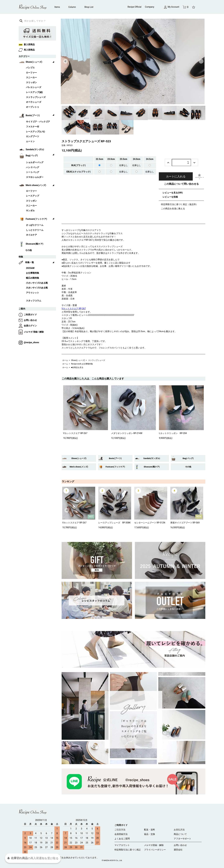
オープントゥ (33, 107)
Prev (66, 61)
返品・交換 (149, 834)
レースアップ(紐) (34, 92)
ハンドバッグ (33, 167)
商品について (180, 834)
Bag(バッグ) (188, 458)
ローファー (31, 73)
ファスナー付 (33, 127)
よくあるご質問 (122, 839)
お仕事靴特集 (33, 273)
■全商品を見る (77, 367)
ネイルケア (31, 235)
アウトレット (33, 293)
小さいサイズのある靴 (37, 283)
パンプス (30, 68)
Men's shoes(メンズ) (79, 467)
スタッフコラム (34, 301)
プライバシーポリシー (155, 850)
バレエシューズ (34, 87)
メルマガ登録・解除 (154, 845)
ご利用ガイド (28, 315)
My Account (172, 7)
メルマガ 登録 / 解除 (31, 332)
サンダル (30, 211)
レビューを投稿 (170, 197)
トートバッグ (33, 172)
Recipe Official (134, 7)
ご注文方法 (120, 830)
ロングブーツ (33, 136)
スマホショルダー (35, 177)
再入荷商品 (27, 50)
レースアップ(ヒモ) (35, 132)
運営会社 (178, 850)
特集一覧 (30, 262)
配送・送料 (149, 830)
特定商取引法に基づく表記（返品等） (180, 204)
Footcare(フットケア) (115, 467)
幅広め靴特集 (33, 278)
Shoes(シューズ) (78, 360)
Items (57, 7)
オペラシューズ (34, 102)
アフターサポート (182, 839)
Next (201, 61)
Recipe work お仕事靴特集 (82, 364)
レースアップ (33, 196)
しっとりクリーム (35, 230)
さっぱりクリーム (35, 225)
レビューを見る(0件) (173, 193)
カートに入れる (176, 176)
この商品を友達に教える (173, 209)
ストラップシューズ (97, 360)
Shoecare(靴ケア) (152, 467)
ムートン (30, 141)
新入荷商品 (27, 45)
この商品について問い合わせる (181, 184)
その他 (188, 467)
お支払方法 (179, 830)
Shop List (89, 7)
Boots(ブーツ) (115, 458)
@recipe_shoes (29, 342)
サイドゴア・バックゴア (38, 122)
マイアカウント (122, 845)
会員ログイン (28, 326)
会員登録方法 (121, 834)
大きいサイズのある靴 (37, 288)
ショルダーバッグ (35, 162)
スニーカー (31, 78)
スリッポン (31, 82)
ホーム (65, 360)
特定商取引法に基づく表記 (128, 850)
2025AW (30, 268)
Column (72, 7)
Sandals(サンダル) (152, 458)
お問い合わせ (28, 320)
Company (150, 7)
